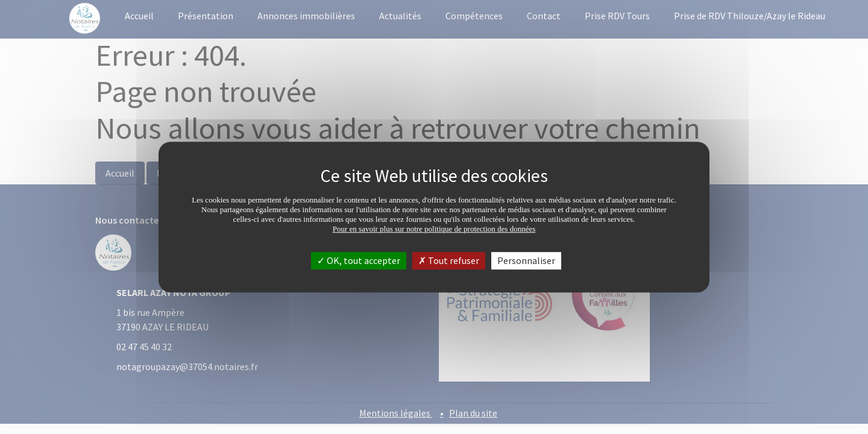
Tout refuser (449, 260)
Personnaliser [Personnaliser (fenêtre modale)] (526, 260)
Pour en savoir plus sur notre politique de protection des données (434, 229)
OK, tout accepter (359, 260)
